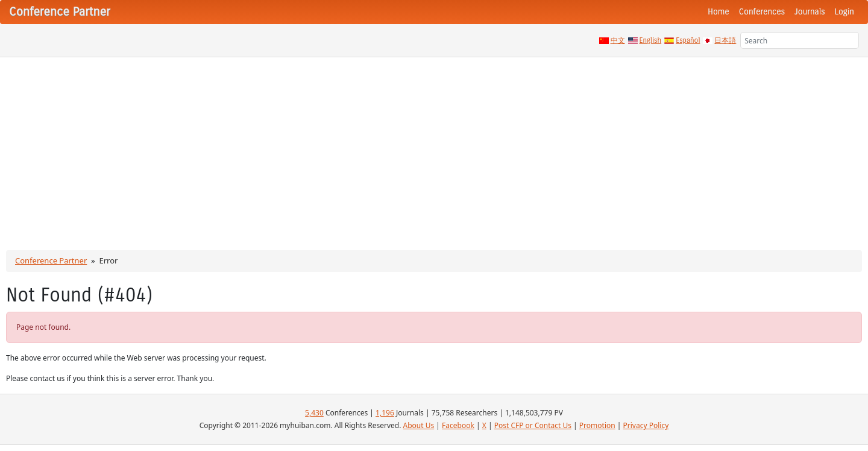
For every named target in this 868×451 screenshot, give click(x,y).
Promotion (597, 425)
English (651, 40)
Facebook (458, 425)
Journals (810, 12)
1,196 (385, 413)
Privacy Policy (646, 425)
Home (719, 12)
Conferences (762, 12)
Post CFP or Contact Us (533, 425)
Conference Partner (51, 260)
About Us (419, 425)
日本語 (725, 40)
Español (688, 40)
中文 (618, 40)
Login (844, 12)
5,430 (314, 413)
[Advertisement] (434, 148)
